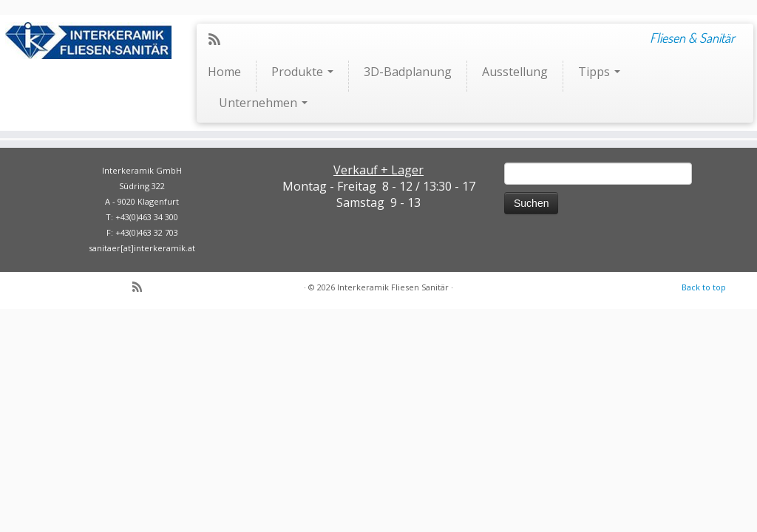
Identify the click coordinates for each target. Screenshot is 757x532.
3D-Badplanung (408, 72)
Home (224, 72)
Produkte (302, 72)
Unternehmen (263, 103)
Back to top (704, 287)
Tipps (599, 72)
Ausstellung (515, 72)
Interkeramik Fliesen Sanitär (393, 287)
